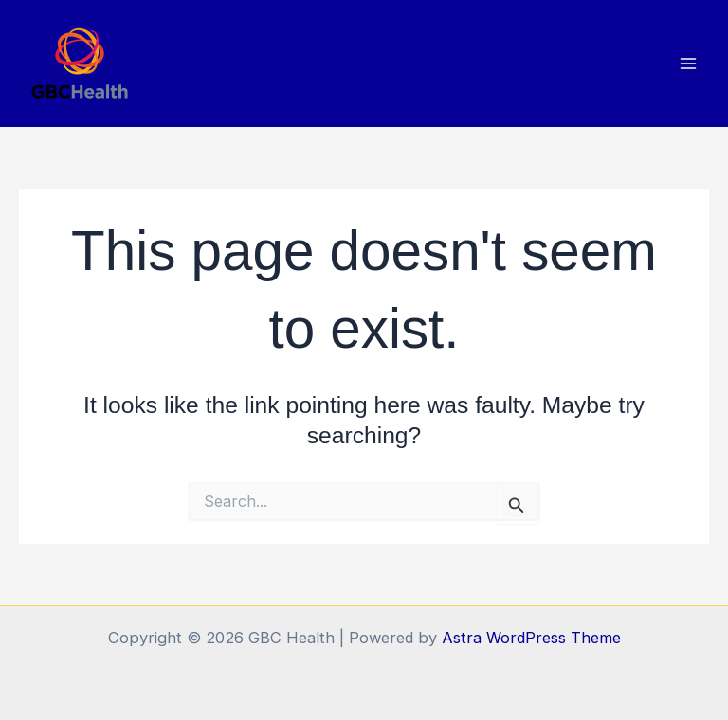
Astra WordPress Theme (531, 638)
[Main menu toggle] (688, 64)
